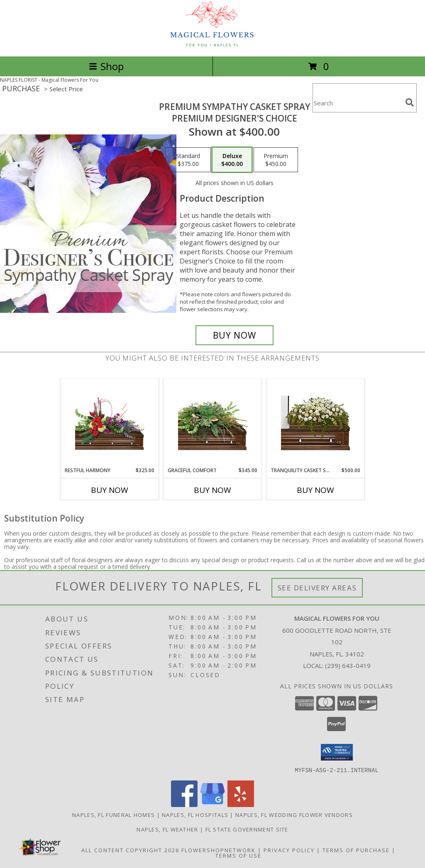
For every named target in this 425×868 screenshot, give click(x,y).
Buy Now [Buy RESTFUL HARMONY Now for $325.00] (110, 490)
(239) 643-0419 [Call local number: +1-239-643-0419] (348, 666)
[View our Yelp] (241, 804)
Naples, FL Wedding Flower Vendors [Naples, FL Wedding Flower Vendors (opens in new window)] (294, 814)
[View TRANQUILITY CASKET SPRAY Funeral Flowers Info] (316, 423)
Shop (106, 66)
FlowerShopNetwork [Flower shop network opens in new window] (219, 850)
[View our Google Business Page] (212, 804)
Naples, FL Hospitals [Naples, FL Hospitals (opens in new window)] (195, 814)
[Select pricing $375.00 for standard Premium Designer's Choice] (188, 160)
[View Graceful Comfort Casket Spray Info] (213, 423)
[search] (410, 102)
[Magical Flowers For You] (212, 44)
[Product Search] (357, 103)
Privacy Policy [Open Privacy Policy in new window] (289, 850)
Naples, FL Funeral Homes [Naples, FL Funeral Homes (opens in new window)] (114, 814)
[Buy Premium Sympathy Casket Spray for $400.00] (234, 335)
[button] (337, 752)
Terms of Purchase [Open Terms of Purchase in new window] (356, 850)
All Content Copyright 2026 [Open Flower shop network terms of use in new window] (130, 850)
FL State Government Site (247, 829)
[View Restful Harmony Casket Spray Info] (110, 423)
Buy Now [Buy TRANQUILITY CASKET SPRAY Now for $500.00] (315, 490)
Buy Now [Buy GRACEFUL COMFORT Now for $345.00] (212, 490)
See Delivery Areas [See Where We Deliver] (317, 588)
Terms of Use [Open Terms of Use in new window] (238, 855)
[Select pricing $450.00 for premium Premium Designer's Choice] (276, 160)
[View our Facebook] (184, 804)
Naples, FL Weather (167, 829)
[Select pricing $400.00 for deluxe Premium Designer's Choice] (232, 160)
